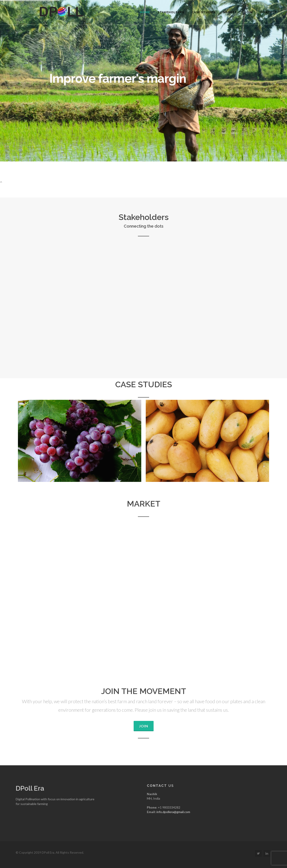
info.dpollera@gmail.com (173, 812)
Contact (269, 12)
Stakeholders (171, 12)
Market (230, 12)
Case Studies (204, 12)
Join (249, 12)
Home (145, 12)
